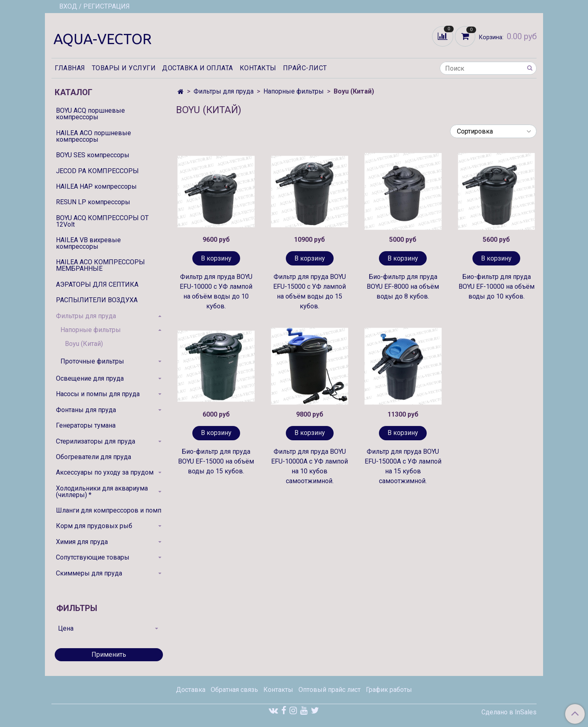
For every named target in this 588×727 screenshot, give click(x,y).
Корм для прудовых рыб (94, 526)
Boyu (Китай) (84, 344)
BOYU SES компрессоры (93, 155)
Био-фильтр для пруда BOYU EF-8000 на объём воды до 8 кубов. (403, 287)
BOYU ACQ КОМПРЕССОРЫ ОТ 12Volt (102, 221)
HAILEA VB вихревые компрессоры (88, 243)
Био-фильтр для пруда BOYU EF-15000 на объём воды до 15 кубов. (216, 461)
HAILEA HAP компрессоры (96, 186)
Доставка (191, 690)
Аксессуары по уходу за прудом (105, 472)
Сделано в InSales (509, 712)
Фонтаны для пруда (86, 410)
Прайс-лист (305, 68)
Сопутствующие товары (93, 557)
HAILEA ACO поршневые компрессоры (94, 136)
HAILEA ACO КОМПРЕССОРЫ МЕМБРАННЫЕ (100, 265)
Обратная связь (234, 690)
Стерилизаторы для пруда (96, 441)
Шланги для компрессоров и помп (109, 510)
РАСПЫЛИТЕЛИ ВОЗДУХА (97, 300)
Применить (109, 655)
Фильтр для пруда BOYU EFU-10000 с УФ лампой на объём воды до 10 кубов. (216, 291)
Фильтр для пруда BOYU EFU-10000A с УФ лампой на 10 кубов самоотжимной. (310, 466)
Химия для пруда (82, 542)
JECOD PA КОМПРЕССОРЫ (97, 171)
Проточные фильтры (92, 361)
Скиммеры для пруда (89, 573)
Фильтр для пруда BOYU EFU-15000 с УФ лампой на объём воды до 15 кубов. (310, 291)
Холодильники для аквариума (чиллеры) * (102, 492)
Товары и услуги (124, 68)
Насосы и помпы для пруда (98, 394)
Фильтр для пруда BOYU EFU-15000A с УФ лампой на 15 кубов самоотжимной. (403, 466)
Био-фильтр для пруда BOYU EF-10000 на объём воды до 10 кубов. (497, 287)
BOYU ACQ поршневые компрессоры (90, 114)
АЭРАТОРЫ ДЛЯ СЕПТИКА (97, 284)
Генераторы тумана (86, 425)
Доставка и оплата (198, 68)
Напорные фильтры (294, 91)
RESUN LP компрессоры (93, 202)
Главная (70, 68)
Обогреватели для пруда (94, 457)
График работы (389, 690)
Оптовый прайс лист (330, 690)
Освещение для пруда (90, 378)
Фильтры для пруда (224, 91)
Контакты (258, 68)
